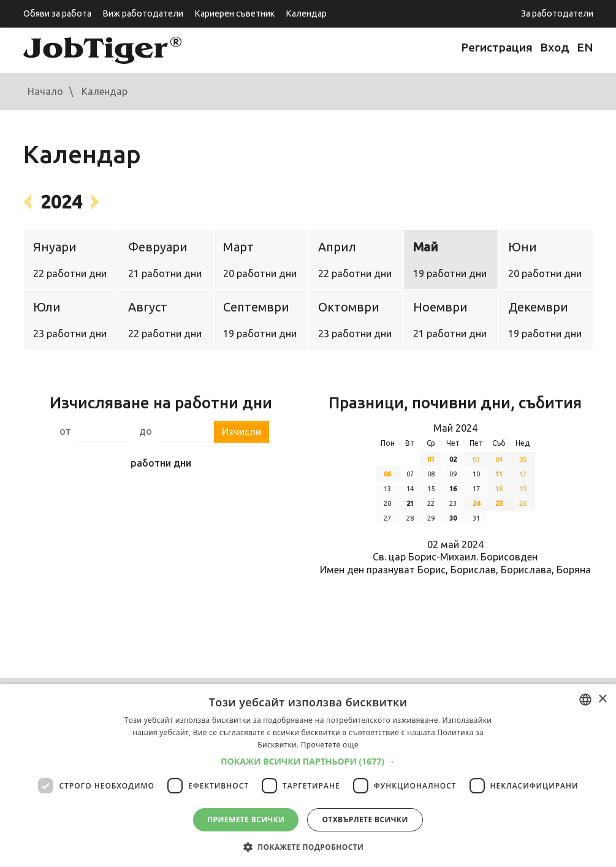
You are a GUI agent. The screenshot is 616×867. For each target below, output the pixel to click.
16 (453, 489)
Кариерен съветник (234, 13)
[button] (308, 762)
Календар (306, 13)
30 (453, 518)
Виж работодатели (143, 13)
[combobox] (585, 700)
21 (410, 503)
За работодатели (557, 13)
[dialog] (308, 776)
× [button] (602, 699)
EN (585, 47)
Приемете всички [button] (246, 819)
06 (387, 474)
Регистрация (497, 47)
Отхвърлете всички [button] (365, 819)
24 (476, 503)
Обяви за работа (57, 13)
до (146, 431)
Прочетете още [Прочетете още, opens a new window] (330, 745)
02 (453, 459)
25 (499, 503)
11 (499, 474)
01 (431, 459)
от (65, 431)
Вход (555, 47)
